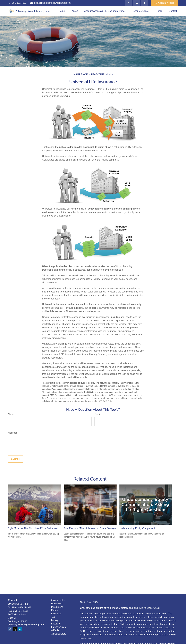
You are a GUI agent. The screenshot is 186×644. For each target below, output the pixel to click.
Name (11, 414)
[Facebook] (145, 3)
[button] (62, 11)
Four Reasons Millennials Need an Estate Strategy (90, 528)
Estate (55, 610)
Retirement (57, 604)
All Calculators (59, 634)
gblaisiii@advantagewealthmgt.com (50, 3)
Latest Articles (59, 627)
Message (13, 433)
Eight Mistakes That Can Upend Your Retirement (33, 528)
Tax (53, 617)
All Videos (56, 630)
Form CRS (92, 602)
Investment (57, 607)
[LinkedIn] (137, 3)
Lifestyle (56, 624)
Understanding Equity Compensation (138, 528)
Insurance (56, 614)
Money (55, 620)
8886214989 (25, 607)
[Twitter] (129, 3)
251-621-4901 (17, 3)
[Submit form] (15, 459)
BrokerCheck (153, 608)
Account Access (164, 3)
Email (97, 414)
